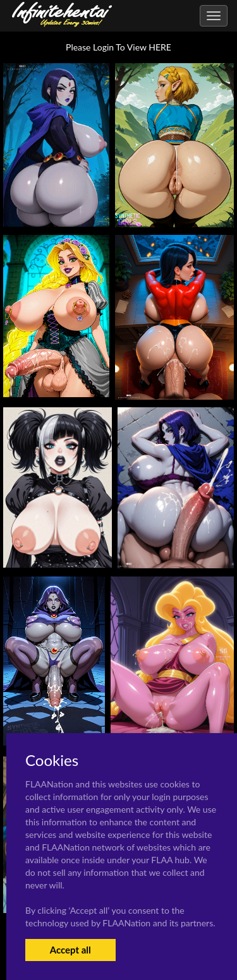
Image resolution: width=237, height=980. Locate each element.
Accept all (70, 950)
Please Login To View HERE (118, 47)
